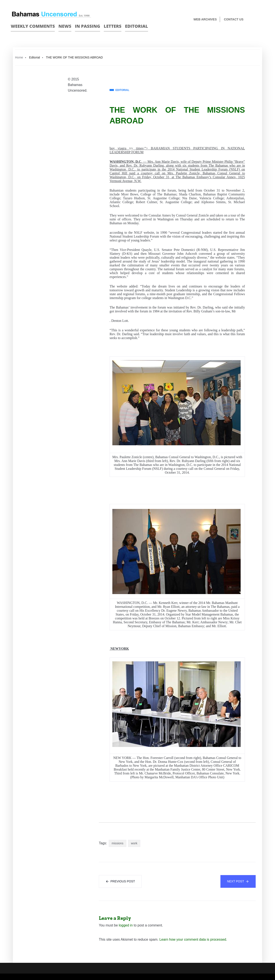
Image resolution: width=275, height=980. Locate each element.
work (134, 843)
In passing (88, 26)
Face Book (255, 20)
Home (19, 57)
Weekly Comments (33, 26)
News (65, 26)
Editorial (137, 26)
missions (118, 843)
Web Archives (205, 19)
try (131, 148)
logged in (126, 925)
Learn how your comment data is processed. (193, 939)
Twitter (262, 20)
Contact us (234, 19)
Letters (113, 26)
